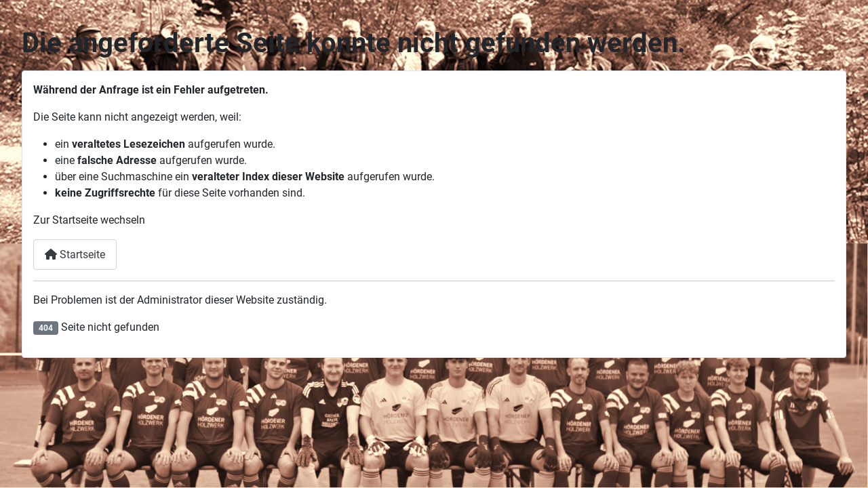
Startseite (75, 255)
